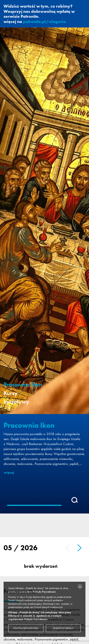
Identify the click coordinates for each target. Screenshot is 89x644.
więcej (9, 472)
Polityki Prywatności (44, 592)
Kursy (11, 393)
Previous (68, 548)
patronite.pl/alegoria (44, 21)
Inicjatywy (16, 402)
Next (80, 548)
